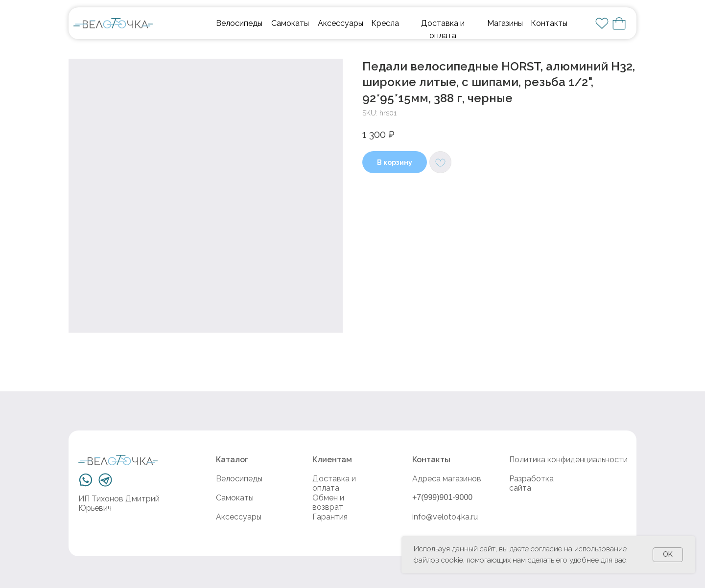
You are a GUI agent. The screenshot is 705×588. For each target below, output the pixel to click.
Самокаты (290, 23)
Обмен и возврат (328, 502)
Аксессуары (341, 23)
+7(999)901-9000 (442, 497)
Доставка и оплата (334, 483)
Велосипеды (239, 23)
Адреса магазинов (447, 479)
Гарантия (330, 517)
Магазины (505, 23)
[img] (113, 23)
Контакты (549, 23)
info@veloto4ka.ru (445, 517)
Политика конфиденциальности (568, 460)
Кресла (385, 23)
